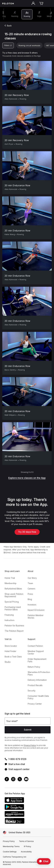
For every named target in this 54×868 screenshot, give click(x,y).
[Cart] (41, 3)
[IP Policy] (28, 847)
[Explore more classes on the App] (27, 478)
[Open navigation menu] (49, 3)
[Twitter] (20, 779)
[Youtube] (26, 779)
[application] (42, 861)
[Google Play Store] (26, 809)
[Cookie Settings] (10, 852)
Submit (28, 730)
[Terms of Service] (26, 841)
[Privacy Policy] (9, 841)
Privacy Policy (30, 745)
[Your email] (28, 721)
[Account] (33, 3)
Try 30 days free (27, 532)
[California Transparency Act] (15, 857)
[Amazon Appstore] (26, 816)
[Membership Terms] (11, 847)
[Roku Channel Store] (26, 823)
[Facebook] (7, 779)
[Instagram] (13, 779)
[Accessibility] (26, 852)
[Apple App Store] (26, 802)
